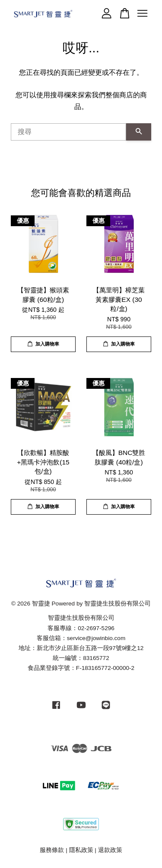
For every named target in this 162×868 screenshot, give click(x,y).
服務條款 (52, 850)
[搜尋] (68, 132)
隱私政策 (81, 850)
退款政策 (110, 850)
